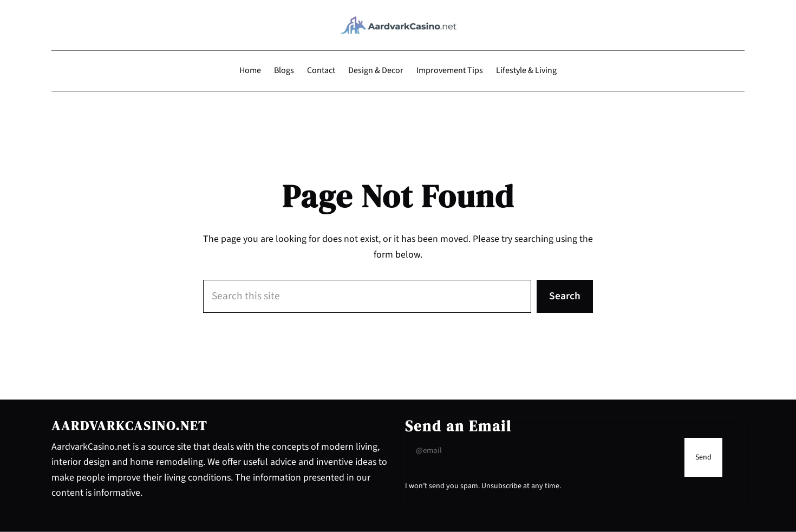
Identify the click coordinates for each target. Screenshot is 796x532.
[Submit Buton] (703, 457)
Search (565, 296)
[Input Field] (542, 451)
